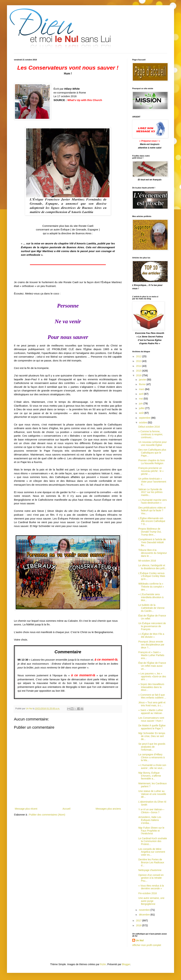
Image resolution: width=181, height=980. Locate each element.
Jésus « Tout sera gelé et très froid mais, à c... (152, 704)
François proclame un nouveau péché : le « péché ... (151, 471)
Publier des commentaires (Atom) (47, 815)
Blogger (126, 964)
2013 (139, 361)
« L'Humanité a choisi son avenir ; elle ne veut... (152, 767)
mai (141, 399)
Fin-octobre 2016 (148, 893)
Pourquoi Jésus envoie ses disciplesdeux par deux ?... (151, 645)
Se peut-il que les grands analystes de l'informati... (152, 747)
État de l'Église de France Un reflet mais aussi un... (152, 666)
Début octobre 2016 (149, 427)
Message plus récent (26, 809)
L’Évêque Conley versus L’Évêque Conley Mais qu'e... (152, 576)
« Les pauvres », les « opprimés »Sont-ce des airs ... (152, 676)
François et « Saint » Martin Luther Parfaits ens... (151, 655)
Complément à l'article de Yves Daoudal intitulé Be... (152, 542)
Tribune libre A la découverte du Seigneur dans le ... (153, 553)
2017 (139, 921)
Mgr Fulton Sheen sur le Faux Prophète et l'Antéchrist (151, 831)
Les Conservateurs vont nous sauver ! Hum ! (151, 719)
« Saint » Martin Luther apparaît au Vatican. (151, 712)
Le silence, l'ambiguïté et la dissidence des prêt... (152, 567)
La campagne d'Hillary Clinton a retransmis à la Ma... (152, 757)
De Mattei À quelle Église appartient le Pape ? (152, 727)
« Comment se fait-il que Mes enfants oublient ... (152, 696)
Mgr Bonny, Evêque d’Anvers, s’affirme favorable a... (150, 776)
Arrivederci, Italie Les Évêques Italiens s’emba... (150, 820)
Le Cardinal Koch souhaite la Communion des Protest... (153, 841)
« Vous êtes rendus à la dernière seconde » (151, 887)
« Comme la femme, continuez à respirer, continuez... (151, 434)
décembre (145, 915)
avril (141, 394)
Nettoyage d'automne (150, 870)
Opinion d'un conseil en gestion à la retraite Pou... (151, 878)
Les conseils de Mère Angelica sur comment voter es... (152, 852)
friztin (103, 964)
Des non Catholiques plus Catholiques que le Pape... (152, 453)
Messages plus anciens (108, 809)
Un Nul (140, 940)
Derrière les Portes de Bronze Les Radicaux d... (151, 862)
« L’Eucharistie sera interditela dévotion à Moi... (151, 597)
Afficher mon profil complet (147, 945)
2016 (139, 375)
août (142, 413)
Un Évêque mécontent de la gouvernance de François (152, 626)
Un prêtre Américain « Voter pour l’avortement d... (152, 482)
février (143, 384)
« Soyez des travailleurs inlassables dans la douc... (151, 687)
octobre (143, 422)
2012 (139, 356)
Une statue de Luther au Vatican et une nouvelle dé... (152, 794)
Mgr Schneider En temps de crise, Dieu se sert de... (152, 736)
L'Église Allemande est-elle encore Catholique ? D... (152, 521)
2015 (139, 371)
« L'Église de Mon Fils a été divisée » (151, 635)
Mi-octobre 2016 (147, 561)
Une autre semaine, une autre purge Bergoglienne (151, 901)
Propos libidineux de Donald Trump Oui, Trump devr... (150, 532)
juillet (142, 408)
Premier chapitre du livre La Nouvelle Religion (152, 462)
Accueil (66, 809)
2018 (139, 925)
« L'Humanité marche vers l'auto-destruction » (153, 501)
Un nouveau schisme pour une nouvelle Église (153, 444)
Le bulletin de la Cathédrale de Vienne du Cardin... (151, 608)
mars (142, 389)
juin (141, 403)
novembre (145, 910)
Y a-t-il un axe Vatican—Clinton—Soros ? (151, 811)
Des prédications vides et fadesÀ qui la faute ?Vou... (152, 511)
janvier (143, 380)
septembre (145, 418)
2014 (139, 366)
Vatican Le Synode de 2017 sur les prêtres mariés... (150, 492)
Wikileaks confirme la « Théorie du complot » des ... (151, 587)
